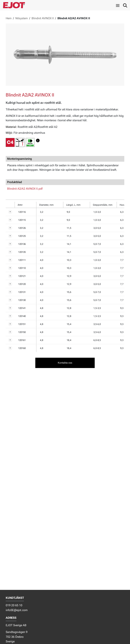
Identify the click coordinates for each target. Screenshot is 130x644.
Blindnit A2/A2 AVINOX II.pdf (25, 189)
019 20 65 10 (14, 605)
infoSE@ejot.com (17, 610)
